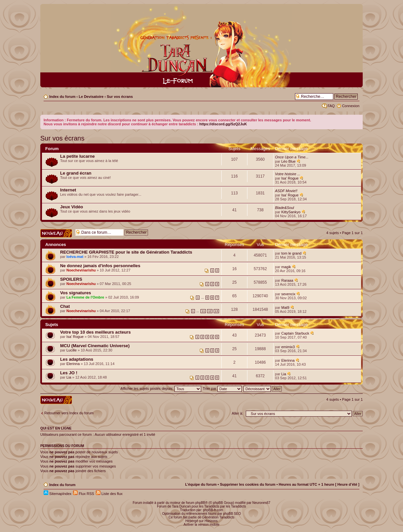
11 (203, 311)
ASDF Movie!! (286, 191)
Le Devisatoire (91, 97)
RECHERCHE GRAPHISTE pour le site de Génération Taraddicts (126, 252)
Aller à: (238, 413)
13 (216, 311)
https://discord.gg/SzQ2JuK (223, 124)
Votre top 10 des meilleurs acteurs (95, 332)
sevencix (289, 294)
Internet (68, 190)
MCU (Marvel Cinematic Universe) (95, 346)
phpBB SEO (232, 514)
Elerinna (73, 364)
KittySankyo (291, 212)
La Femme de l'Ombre (85, 297)
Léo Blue (289, 161)
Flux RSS (84, 494)
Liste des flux (109, 494)
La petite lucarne (77, 156)
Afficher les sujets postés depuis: (161, 389)
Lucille (72, 350)
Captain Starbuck (295, 333)
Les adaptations (77, 359)
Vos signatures (76, 293)
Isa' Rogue (290, 178)
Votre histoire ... (288, 174)
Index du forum (62, 97)
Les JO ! (69, 373)
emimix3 (288, 347)
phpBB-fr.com (213, 510)
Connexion (351, 106)
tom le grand (292, 253)
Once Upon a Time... (292, 157)
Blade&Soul (285, 208)
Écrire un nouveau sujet (56, 233)
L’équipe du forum (201, 484)
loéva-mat (75, 257)
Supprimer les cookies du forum (248, 484)
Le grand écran (76, 173)
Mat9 (285, 307)
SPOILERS (71, 279)
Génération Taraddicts (218, 517)
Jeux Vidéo (72, 207)
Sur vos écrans (120, 97)
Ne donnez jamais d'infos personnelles (100, 266)
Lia (69, 377)
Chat (65, 306)
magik (286, 267)
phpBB (200, 503)
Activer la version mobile (201, 525)
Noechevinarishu (81, 270)
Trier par (222, 389)
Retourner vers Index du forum (69, 413)
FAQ (331, 106)
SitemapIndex (57, 494)
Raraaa (287, 280)
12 (210, 311)
